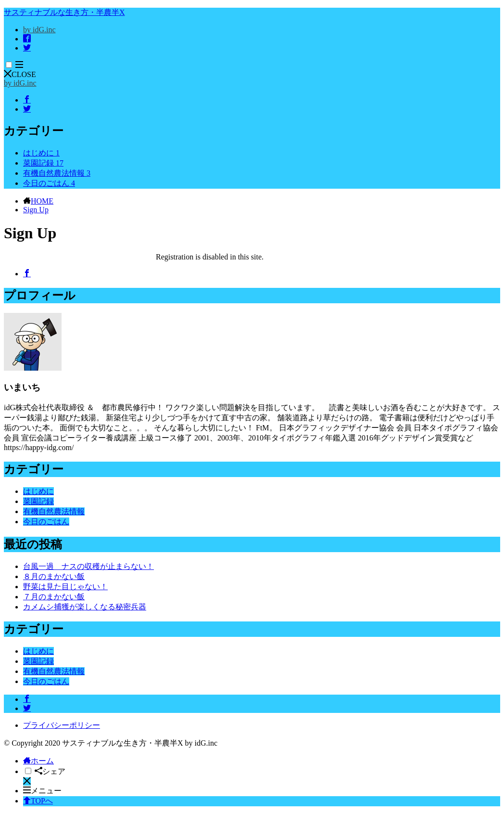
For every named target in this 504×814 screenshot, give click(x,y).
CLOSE (20, 74)
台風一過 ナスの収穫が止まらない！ (88, 566)
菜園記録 (43, 163)
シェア (50, 771)
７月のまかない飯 (54, 597)
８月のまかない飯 (54, 576)
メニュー (42, 791)
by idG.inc (39, 30)
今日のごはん (49, 183)
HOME (42, 201)
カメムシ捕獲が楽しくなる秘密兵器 (85, 607)
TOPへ (38, 801)
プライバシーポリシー (62, 725)
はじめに (41, 153)
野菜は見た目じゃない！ (65, 587)
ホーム (38, 761)
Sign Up (36, 210)
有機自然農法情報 (57, 173)
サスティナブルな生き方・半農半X (64, 12)
